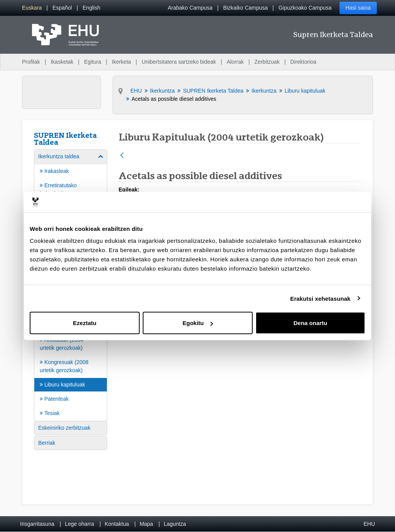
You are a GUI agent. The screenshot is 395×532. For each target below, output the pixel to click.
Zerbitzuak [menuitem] (267, 62)
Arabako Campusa (190, 8)
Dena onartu (311, 323)
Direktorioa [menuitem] (303, 62)
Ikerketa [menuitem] (122, 62)
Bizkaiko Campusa (245, 8)
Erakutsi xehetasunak (320, 298)
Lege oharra (79, 524)
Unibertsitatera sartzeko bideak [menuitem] (179, 62)
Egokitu (198, 323)
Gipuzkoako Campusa (305, 8)
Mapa (146, 524)
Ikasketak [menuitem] (62, 62)
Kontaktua (117, 524)
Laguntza (175, 524)
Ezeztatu (85, 323)
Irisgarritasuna (37, 524)
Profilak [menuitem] (31, 62)
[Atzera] (122, 156)
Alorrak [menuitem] (235, 62)
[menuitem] (32, 8)
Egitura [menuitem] (93, 62)
